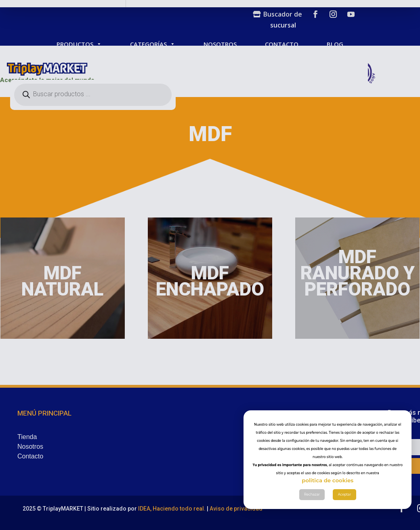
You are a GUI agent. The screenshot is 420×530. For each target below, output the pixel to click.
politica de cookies (328, 506)
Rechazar (312, 520)
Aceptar (345, 520)
